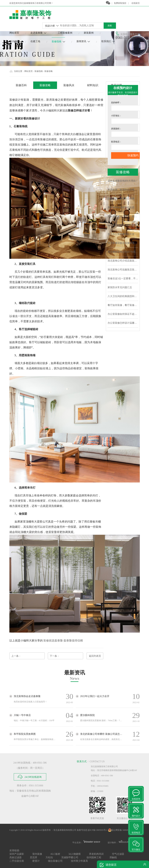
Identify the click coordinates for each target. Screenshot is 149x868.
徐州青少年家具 (79, 861)
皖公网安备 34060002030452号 (124, 830)
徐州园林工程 (94, 857)
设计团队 (14, 41)
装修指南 (58, 42)
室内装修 (37, 854)
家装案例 (89, 33)
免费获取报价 (120, 3)
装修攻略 (45, 85)
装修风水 (69, 85)
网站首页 (14, 33)
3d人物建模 (75, 854)
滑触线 (113, 857)
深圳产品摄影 (17, 854)
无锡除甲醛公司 (70, 857)
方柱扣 (49, 857)
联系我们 (108, 41)
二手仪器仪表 (17, 861)
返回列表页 (95, 656)
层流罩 (34, 857)
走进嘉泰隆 (38, 33)
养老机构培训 (96, 854)
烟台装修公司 (55, 861)
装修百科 (21, 85)
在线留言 (136, 3)
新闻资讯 (83, 41)
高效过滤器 (15, 857)
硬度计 (36, 861)
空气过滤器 (118, 854)
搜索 (110, 26)
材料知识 (93, 85)
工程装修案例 (65, 33)
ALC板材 (55, 854)
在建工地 (35, 41)
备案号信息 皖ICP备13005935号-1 (92, 830)
